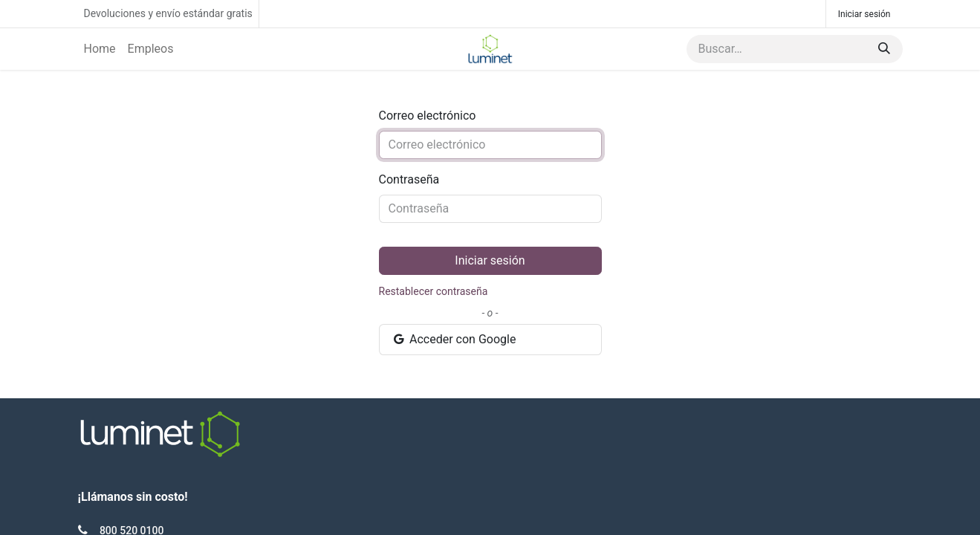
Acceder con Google (454, 339)
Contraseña (409, 179)
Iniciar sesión (864, 14)
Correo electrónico (428, 116)
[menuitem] (100, 49)
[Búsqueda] (884, 49)
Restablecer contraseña (434, 291)
